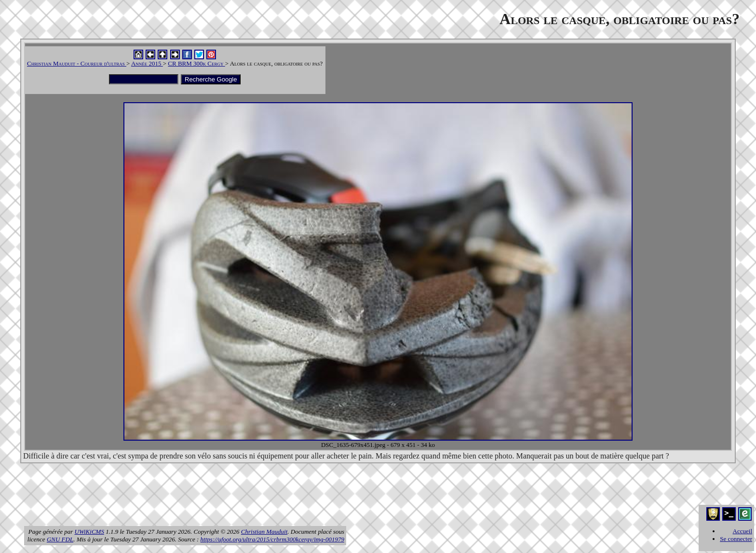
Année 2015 (147, 63)
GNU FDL (60, 539)
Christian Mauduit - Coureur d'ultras (77, 63)
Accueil (742, 531)
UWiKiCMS (89, 532)
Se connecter (736, 539)
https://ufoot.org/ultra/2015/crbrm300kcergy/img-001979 (272, 539)
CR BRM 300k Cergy (196, 63)
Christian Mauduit (264, 532)
